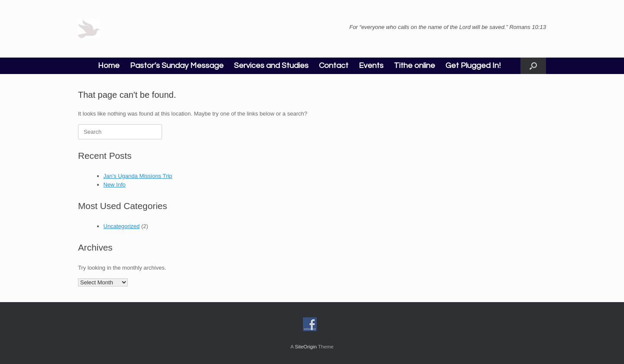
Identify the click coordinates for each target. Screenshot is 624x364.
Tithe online (414, 66)
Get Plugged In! (473, 66)
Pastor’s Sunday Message (177, 66)
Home (109, 66)
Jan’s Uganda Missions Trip (138, 176)
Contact (334, 66)
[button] (533, 66)
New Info (115, 185)
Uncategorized (122, 226)
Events (371, 66)
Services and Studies (271, 66)
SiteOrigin (306, 347)
